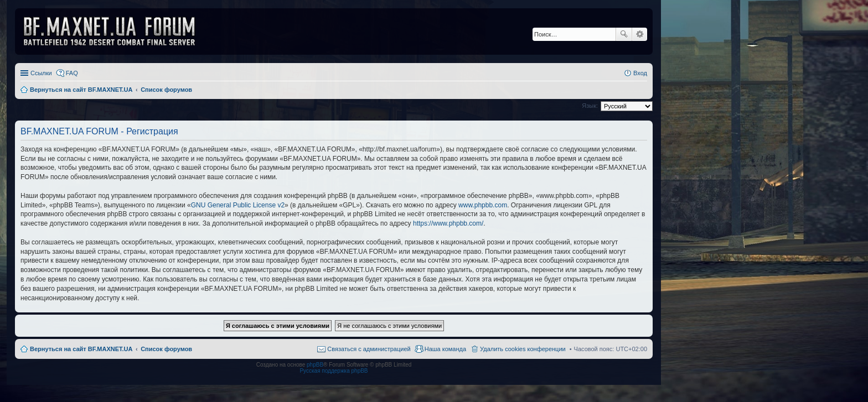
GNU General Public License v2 (238, 205)
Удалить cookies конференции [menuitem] (523, 349)
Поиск (624, 34)
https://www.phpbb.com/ (448, 223)
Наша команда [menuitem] (445, 349)
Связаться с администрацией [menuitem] (369, 349)
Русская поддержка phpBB (334, 371)
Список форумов (166, 349)
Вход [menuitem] (640, 73)
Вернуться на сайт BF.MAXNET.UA (81, 349)
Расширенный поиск (640, 34)
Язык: (590, 106)
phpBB (315, 365)
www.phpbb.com (483, 205)
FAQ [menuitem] (72, 73)
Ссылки (41, 73)
